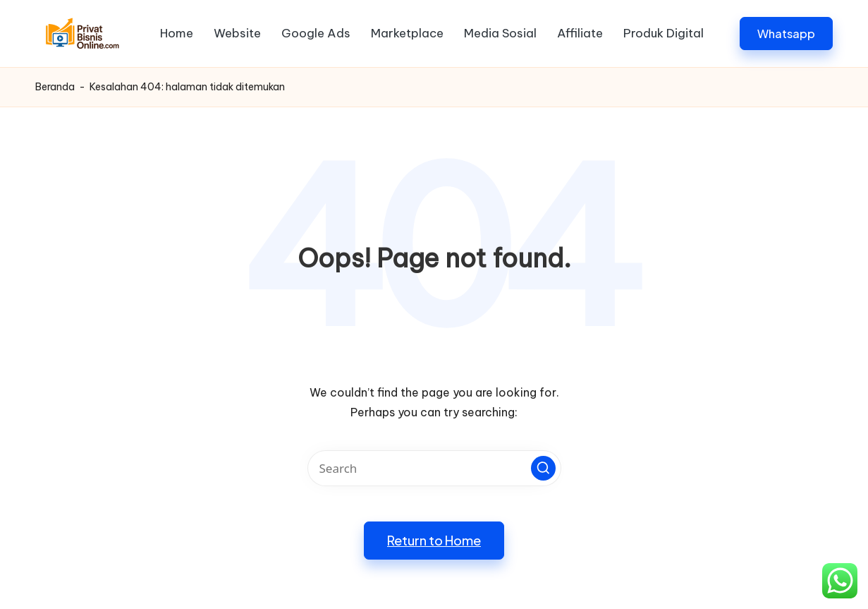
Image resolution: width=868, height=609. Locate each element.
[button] (786, 34)
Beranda (55, 87)
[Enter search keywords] (434, 468)
